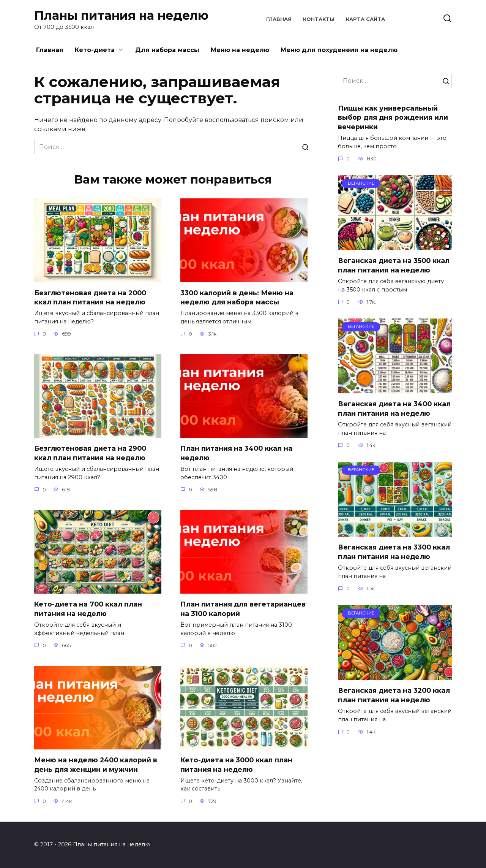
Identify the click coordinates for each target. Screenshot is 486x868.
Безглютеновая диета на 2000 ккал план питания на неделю (90, 297)
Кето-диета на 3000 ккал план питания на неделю (236, 765)
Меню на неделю (240, 50)
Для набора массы (167, 50)
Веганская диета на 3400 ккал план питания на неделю (394, 409)
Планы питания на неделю (121, 15)
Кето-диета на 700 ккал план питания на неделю (88, 609)
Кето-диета (95, 50)
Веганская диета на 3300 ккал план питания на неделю (394, 552)
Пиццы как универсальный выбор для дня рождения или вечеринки (393, 117)
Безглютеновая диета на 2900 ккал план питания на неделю (90, 453)
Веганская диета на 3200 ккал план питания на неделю (394, 695)
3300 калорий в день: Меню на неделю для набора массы (237, 297)
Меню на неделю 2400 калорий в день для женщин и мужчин (96, 765)
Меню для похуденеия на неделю (339, 50)
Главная (279, 19)
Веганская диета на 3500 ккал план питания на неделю (394, 265)
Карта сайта (365, 19)
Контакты (319, 19)
